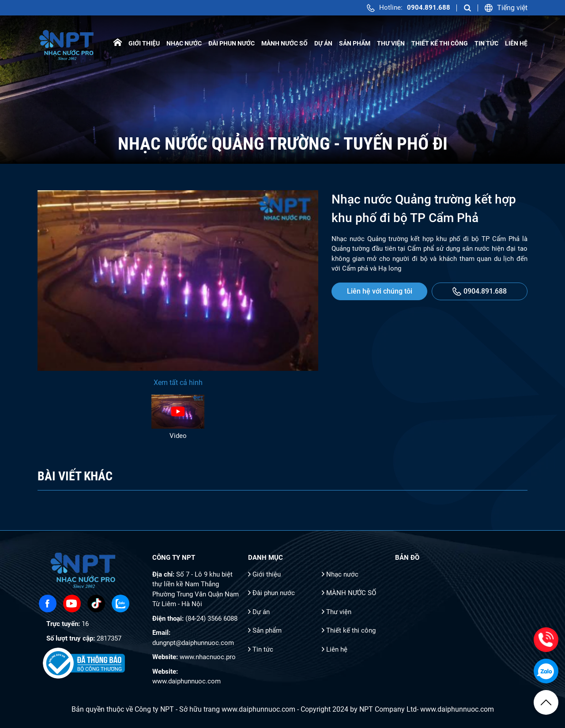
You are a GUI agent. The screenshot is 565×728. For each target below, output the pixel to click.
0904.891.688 (480, 291)
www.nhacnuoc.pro (208, 657)
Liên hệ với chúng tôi (380, 291)
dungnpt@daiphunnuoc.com (193, 643)
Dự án (323, 43)
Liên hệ (516, 43)
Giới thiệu (144, 43)
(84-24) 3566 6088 (211, 619)
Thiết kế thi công (440, 43)
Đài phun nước (232, 43)
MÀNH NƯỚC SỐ (284, 43)
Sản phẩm (355, 43)
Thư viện (391, 43)
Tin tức (486, 43)
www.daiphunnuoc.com (186, 681)
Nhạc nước (184, 43)
